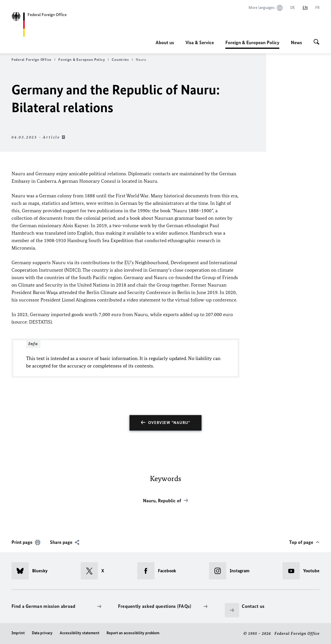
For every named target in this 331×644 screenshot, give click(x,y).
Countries (122, 60)
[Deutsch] (293, 8)
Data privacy (42, 633)
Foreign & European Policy (252, 42)
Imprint (18, 633)
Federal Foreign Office (34, 60)
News (296, 42)
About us (165, 42)
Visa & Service (200, 42)
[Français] (317, 8)
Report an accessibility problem (133, 633)
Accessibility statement (80, 633)
